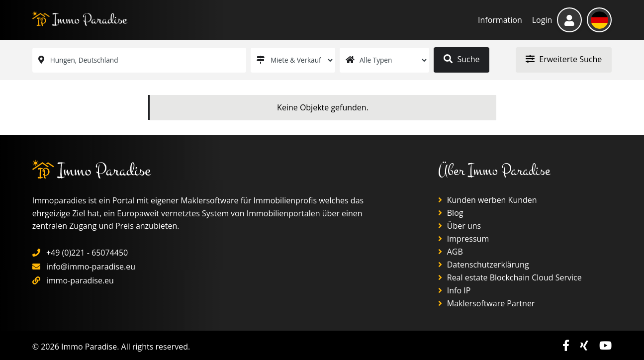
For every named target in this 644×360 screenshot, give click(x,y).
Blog (451, 213)
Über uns (460, 226)
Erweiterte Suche (564, 59)
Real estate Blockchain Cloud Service (510, 277)
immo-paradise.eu (80, 280)
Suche (461, 59)
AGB (451, 252)
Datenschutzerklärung (484, 265)
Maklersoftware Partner (487, 303)
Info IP (455, 290)
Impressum (464, 239)
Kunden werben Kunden (488, 200)
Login (542, 20)
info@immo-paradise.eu (91, 267)
